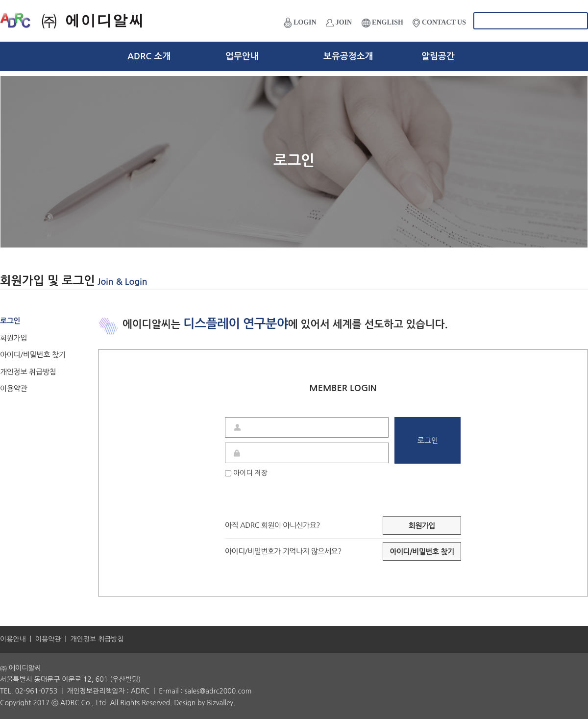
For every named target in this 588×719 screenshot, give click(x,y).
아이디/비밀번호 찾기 (33, 355)
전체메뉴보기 (573, 56)
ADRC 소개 (149, 56)
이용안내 (13, 639)
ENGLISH (382, 23)
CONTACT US (439, 23)
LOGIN (300, 23)
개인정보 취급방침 (28, 372)
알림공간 (438, 56)
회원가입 (13, 338)
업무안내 (242, 56)
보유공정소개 (348, 56)
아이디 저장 (246, 473)
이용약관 (13, 388)
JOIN (339, 23)
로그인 (10, 321)
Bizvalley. (221, 703)
